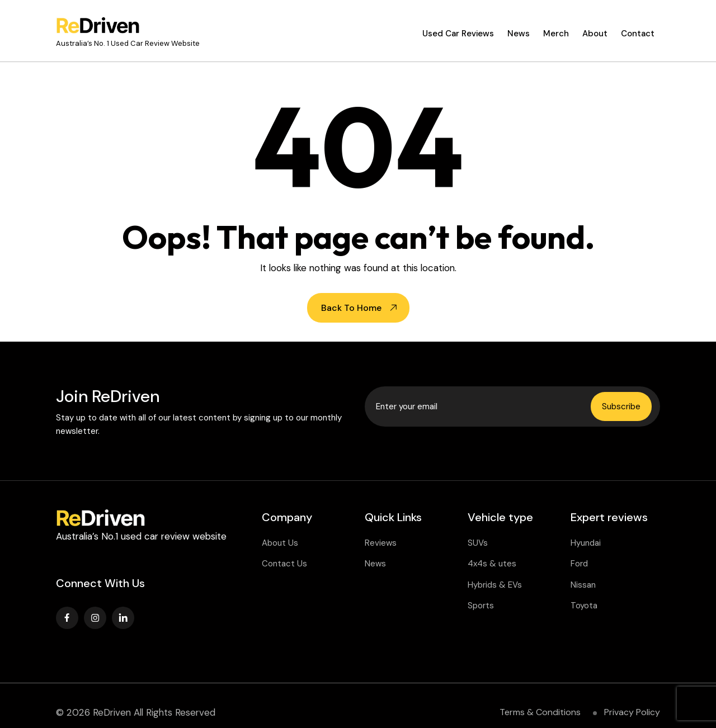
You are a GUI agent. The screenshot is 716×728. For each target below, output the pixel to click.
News (519, 34)
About (595, 34)
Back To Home (351, 308)
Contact (638, 34)
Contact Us (284, 564)
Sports (481, 606)
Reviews (381, 543)
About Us (280, 543)
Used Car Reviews (458, 34)
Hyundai (586, 543)
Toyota (584, 606)
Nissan (583, 585)
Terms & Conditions (540, 712)
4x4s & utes (492, 564)
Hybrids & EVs (495, 585)
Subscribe (621, 406)
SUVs (478, 543)
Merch (556, 34)
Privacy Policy (632, 712)
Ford (579, 564)
